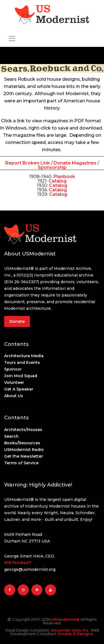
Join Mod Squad (21, 376)
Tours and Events (22, 362)
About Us (14, 396)
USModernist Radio (24, 450)
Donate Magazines (75, 163)
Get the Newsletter (24, 456)
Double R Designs (75, 634)
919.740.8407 (18, 563)
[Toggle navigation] (12, 39)
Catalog (58, 185)
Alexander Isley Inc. (70, 630)
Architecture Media (24, 356)
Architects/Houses (23, 430)
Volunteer (14, 382)
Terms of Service (21, 463)
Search (11, 436)
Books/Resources (22, 443)
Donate (17, 321)
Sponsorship (52, 167)
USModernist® (65, 619)
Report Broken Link (28, 163)
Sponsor (13, 369)
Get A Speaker (19, 389)
